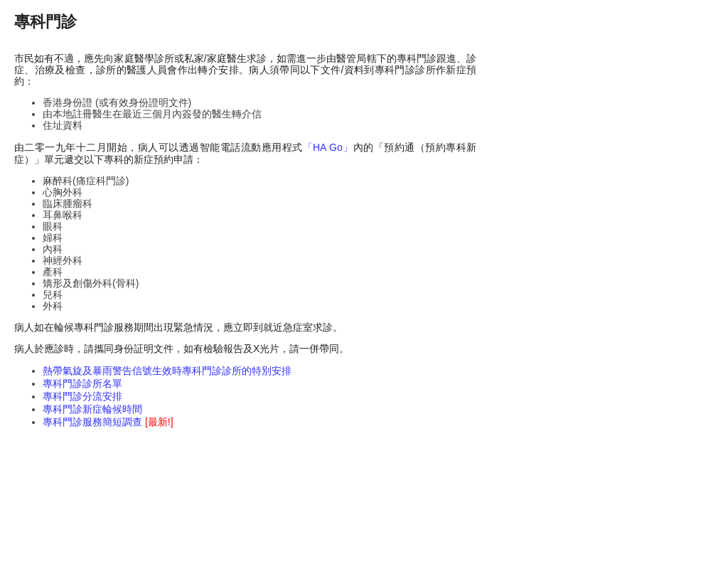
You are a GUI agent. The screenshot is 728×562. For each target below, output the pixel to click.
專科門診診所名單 (82, 383)
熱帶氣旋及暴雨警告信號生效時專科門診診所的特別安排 (167, 371)
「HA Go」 (328, 147)
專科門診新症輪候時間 (92, 409)
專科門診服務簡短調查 (108, 422)
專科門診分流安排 (82, 396)
